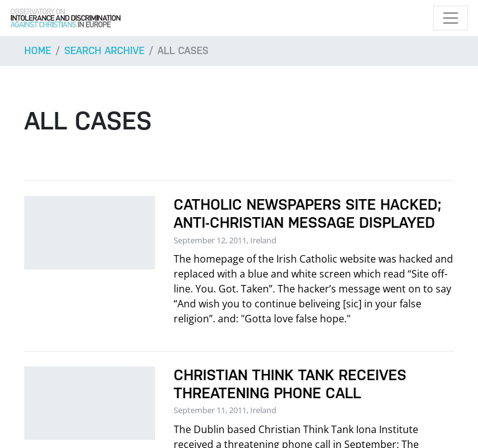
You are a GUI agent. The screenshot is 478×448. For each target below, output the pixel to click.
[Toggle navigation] (451, 18)
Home (38, 51)
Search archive (104, 51)
